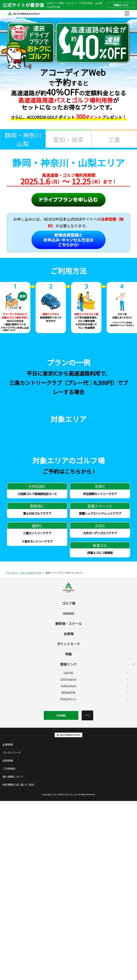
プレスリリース (12, 931)
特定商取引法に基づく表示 (18, 964)
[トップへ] (87, 894)
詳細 (123, 5)
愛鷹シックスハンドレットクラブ (100, 692)
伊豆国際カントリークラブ (100, 673)
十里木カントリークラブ (37, 720)
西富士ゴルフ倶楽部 (100, 732)
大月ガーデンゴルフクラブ (100, 712)
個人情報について (13, 956)
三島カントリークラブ (37, 712)
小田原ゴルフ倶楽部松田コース (37, 673)
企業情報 (8, 923)
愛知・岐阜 (68, 139)
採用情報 (8, 940)
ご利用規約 (9, 948)
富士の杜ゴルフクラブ (37, 692)
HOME (61, 894)
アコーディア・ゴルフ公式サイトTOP (23, 752)
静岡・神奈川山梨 (23, 139)
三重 (114, 139)
